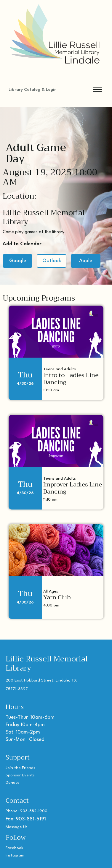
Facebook (15, 848)
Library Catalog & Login (33, 90)
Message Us (17, 827)
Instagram (15, 855)
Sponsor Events (20, 775)
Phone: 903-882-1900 (27, 811)
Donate (13, 783)
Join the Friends (20, 768)
